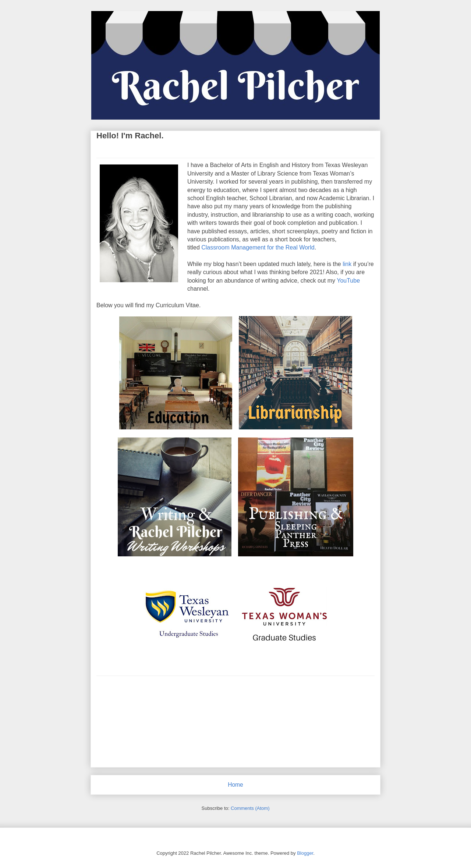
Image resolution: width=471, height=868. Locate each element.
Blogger (305, 853)
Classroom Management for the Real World (258, 247)
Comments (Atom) (250, 808)
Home (235, 785)
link (347, 264)
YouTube (348, 281)
